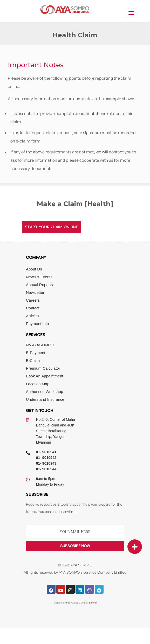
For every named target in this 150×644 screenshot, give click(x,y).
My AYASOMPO (40, 345)
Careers (33, 300)
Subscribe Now (75, 546)
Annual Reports (39, 285)
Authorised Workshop (45, 392)
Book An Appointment (45, 376)
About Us (34, 269)
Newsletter (35, 292)
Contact (33, 308)
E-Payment (36, 353)
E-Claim (33, 360)
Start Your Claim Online (52, 227)
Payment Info (37, 324)
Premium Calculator (43, 368)
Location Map (38, 384)
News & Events (39, 277)
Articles (32, 316)
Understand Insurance (45, 399)
